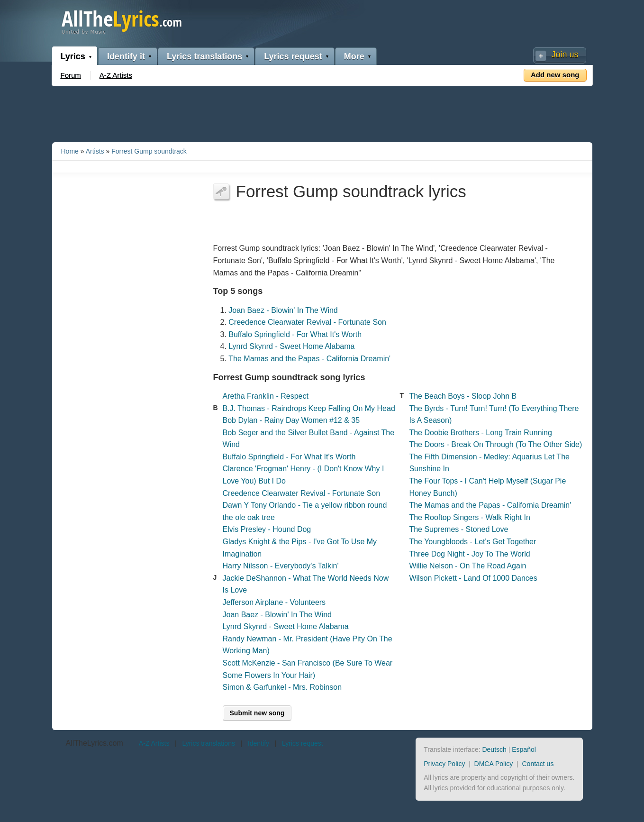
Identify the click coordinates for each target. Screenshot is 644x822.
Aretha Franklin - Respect (266, 396)
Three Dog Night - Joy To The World (469, 554)
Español (524, 749)
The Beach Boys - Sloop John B (463, 396)
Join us (565, 55)
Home (70, 151)
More (354, 56)
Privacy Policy (444, 764)
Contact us (538, 764)
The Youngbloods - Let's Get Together (472, 542)
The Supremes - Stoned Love (458, 529)
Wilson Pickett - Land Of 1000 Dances (473, 578)
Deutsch (494, 749)
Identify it (126, 56)
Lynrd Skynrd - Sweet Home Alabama (291, 346)
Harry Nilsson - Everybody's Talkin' (281, 566)
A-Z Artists (116, 75)
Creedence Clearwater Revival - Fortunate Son (307, 322)
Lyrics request (293, 56)
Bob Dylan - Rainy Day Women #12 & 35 (291, 420)
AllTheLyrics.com (95, 743)
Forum (71, 75)
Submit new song (257, 713)
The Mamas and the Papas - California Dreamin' (309, 359)
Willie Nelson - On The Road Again (467, 566)
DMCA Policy (494, 764)
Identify (259, 743)
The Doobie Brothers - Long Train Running (481, 433)
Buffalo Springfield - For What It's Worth (295, 334)
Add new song (555, 75)
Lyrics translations (204, 56)
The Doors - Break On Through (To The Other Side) (495, 444)
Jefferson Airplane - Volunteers (274, 602)
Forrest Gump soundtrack (149, 151)
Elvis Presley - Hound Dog (267, 529)
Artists (95, 151)
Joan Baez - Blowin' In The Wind (283, 310)
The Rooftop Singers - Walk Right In (470, 517)
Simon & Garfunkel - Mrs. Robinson (282, 687)
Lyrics (73, 56)
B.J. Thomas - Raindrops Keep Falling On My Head (309, 408)
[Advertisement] (322, 112)
